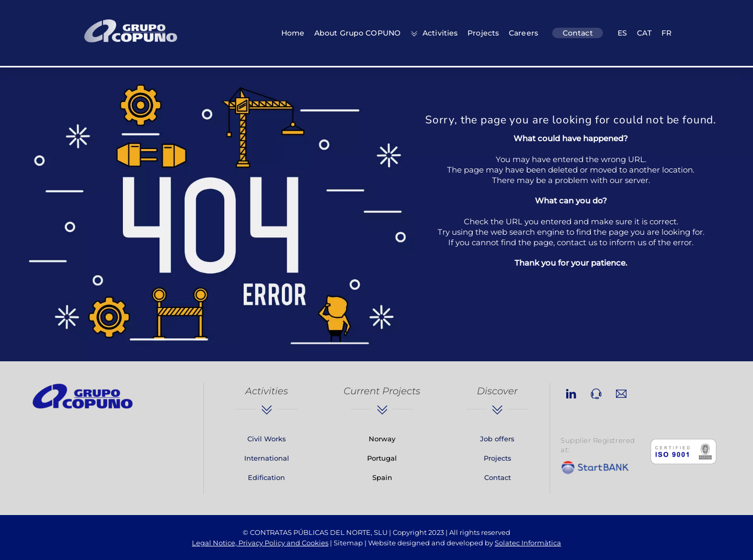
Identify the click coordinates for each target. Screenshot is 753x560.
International (267, 458)
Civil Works (267, 439)
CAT (644, 33)
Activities (434, 33)
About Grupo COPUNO (357, 33)
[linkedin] (571, 392)
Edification (266, 477)
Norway (382, 439)
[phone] (596, 392)
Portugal (382, 458)
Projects (483, 33)
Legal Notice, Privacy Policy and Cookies (260, 543)
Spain (382, 477)
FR (666, 33)
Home (293, 33)
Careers (523, 33)
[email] (621, 392)
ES (622, 33)
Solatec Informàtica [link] (528, 543)
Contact (578, 33)
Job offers (497, 439)
